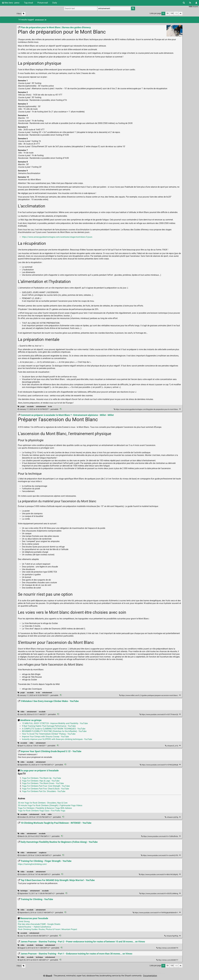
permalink (38, 409)
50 (168, 13)
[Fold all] (180, 14)
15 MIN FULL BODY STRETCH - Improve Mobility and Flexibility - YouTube (55, 723)
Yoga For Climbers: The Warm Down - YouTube (43, 783)
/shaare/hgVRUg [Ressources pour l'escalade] (171, 936)
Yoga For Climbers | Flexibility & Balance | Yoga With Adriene (45, 808)
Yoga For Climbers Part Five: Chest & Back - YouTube (45, 789)
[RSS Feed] (190, 3)
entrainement (41, 407)
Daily (55, 3)
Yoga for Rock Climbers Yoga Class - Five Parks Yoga (42, 811)
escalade (30, 407)
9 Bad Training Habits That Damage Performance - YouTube (49, 726)
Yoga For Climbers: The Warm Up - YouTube (41, 778)
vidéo (22, 712)
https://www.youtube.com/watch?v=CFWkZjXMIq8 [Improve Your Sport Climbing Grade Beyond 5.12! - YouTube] (159, 765)
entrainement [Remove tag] (41, 20)
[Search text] (81, 8)
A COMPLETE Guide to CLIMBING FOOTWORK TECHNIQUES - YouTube (54, 729)
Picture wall (43, 3)
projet (23, 407)
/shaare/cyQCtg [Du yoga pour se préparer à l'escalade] (172, 817)
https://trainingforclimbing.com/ (32, 864)
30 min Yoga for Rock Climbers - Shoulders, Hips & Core (43, 803)
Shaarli (49, 976)
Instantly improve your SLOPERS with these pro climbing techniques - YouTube (57, 739)
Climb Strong (24, 921)
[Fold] (180, 409)
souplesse (43, 853)
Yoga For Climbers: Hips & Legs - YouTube (41, 781)
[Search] (184, 3)
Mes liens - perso (11, 3)
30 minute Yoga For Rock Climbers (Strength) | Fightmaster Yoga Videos (50, 805)
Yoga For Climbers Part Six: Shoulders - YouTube (44, 791)
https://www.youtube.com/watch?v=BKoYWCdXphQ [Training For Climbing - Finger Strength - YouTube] (159, 874)
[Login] (196, 3)
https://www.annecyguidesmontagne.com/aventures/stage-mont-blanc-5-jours (57, 237)
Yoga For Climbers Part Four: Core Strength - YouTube (46, 786)
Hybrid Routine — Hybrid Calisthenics (34, 927)
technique (24, 891)
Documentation (150, 976)
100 (172, 13)
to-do (50, 407)
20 (163, 13)
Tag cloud (28, 3)
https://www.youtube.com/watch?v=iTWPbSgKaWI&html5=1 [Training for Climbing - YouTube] (156, 913)
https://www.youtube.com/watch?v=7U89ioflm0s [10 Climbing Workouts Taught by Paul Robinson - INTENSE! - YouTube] (160, 836)
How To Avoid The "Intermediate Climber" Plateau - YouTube (49, 734)
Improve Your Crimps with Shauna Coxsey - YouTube (45, 737)
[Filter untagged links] (24, 14)
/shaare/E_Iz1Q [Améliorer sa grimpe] (172, 746)
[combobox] (114, 8)
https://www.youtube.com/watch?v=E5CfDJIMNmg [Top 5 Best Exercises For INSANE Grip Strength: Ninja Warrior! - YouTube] (159, 894)
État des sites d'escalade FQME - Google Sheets (39, 924)
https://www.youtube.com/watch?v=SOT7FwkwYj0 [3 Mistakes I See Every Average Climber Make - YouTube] (159, 714)
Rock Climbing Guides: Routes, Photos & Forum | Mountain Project (47, 929)
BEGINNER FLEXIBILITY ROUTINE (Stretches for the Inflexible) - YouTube (54, 731)
